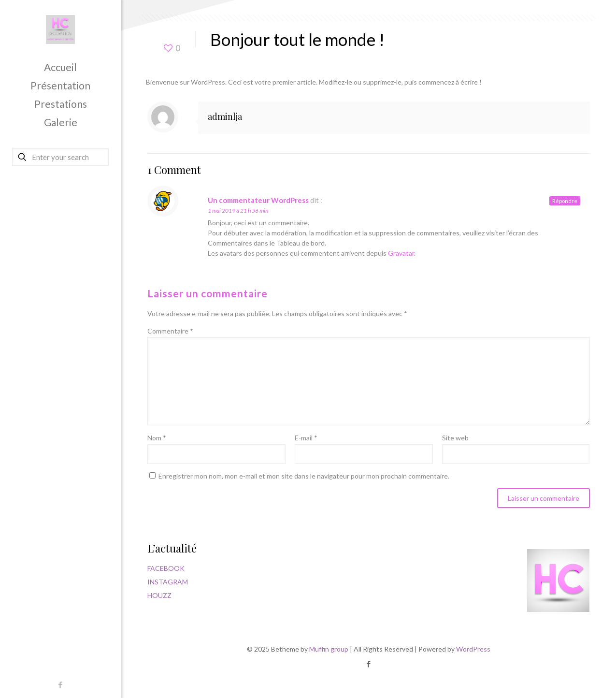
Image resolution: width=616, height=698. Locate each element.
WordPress (473, 649)
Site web (455, 438)
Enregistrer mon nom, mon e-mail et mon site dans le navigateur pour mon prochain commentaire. (304, 476)
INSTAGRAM (168, 582)
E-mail (306, 438)
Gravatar (401, 253)
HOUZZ (159, 595)
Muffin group (329, 649)
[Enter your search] (60, 157)
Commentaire (170, 331)
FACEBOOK (166, 568)
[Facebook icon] (61, 684)
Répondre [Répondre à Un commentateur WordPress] (565, 201)
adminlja (225, 116)
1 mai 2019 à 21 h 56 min (238, 211)
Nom (157, 438)
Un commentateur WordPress (258, 200)
